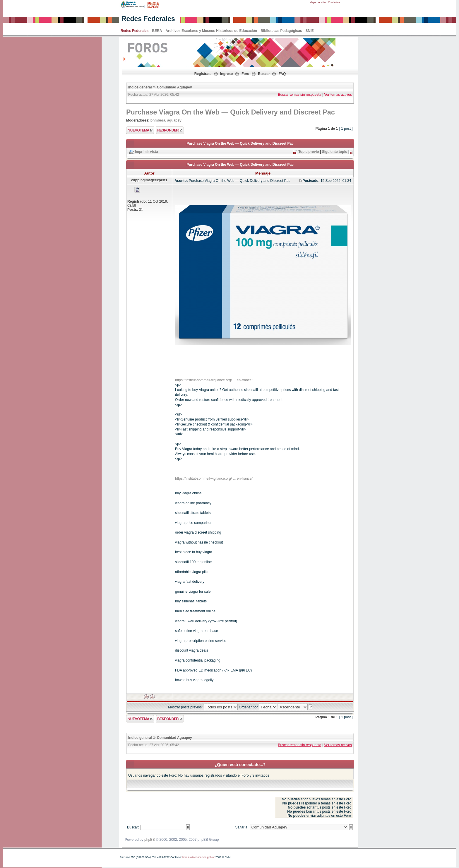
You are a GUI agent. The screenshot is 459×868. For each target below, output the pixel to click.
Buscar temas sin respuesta (299, 95)
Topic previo (309, 152)
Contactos (334, 2)
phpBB (150, 840)
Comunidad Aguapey (174, 87)
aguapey (174, 120)
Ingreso (226, 74)
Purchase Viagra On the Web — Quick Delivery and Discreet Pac (231, 112)
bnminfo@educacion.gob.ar (198, 857)
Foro (245, 74)
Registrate (203, 74)
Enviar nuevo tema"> (140, 130)
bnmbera (158, 120)
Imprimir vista (147, 152)
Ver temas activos (338, 95)
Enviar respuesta (170, 130)
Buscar (264, 74)
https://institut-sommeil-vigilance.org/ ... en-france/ (214, 380)
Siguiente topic (335, 152)
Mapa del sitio (318, 2)
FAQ (282, 74)
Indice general (140, 87)
